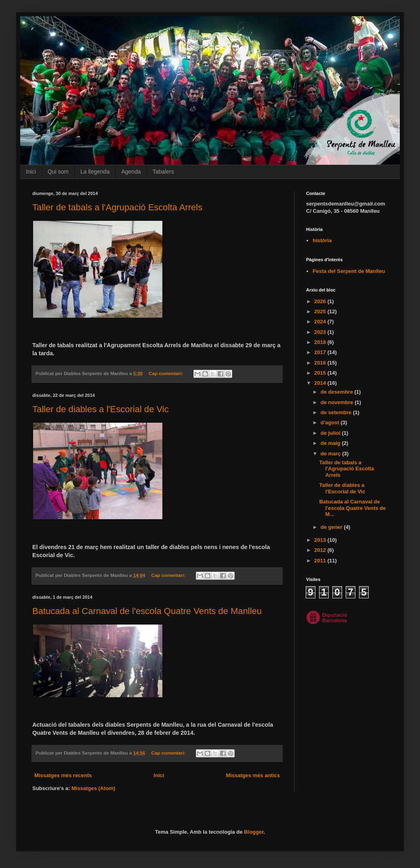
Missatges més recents (63, 775)
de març (331, 454)
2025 (321, 311)
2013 (321, 540)
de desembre (338, 392)
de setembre (337, 412)
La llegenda (95, 172)
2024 (321, 322)
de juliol (331, 433)
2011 (321, 561)
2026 (321, 301)
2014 (321, 383)
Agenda (131, 172)
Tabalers (163, 172)
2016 (321, 363)
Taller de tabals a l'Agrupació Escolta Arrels (117, 207)
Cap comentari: (166, 373)
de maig (331, 443)
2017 (321, 352)
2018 (321, 342)
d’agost (331, 422)
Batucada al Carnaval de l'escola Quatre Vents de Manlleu (147, 611)
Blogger (254, 832)
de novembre (338, 402)
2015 (321, 373)
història (322, 240)
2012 (321, 550)
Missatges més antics (253, 775)
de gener (332, 527)
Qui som (58, 172)
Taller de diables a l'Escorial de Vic (101, 409)
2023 (321, 332)
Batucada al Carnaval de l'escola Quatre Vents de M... (352, 508)
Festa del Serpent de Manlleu (349, 271)
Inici (31, 172)
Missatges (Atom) (93, 788)
